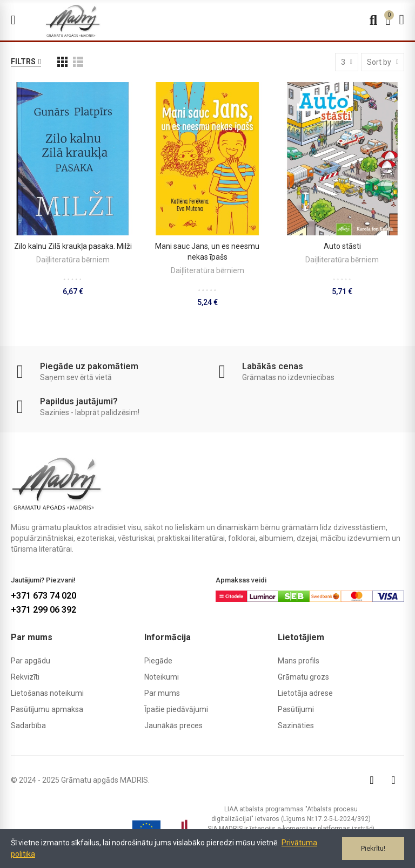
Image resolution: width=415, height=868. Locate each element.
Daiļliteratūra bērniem (73, 260)
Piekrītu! (373, 848)
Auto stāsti (342, 246)
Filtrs (23, 62)
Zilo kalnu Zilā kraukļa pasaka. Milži (73, 246)
